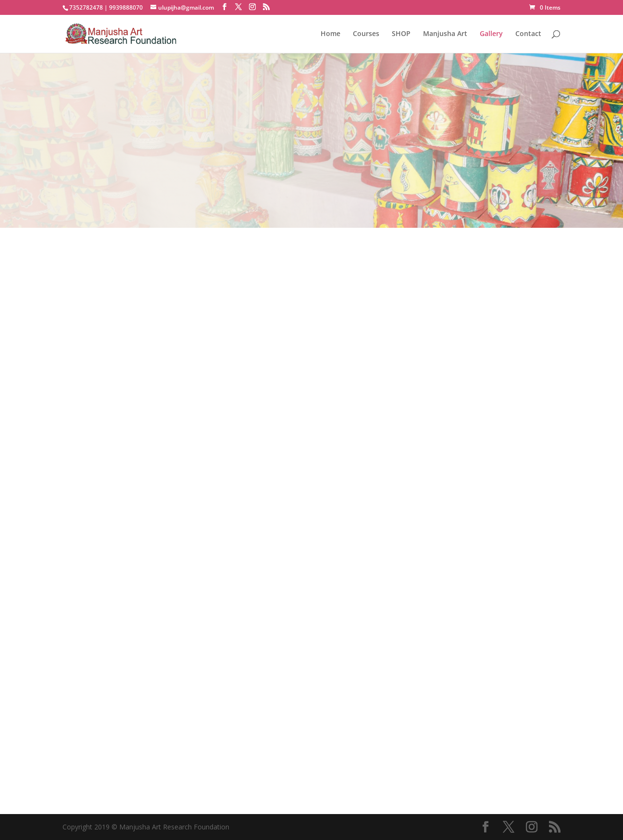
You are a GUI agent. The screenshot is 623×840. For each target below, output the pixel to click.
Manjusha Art (445, 34)
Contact (528, 34)
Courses (366, 34)
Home (330, 34)
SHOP (401, 34)
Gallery (491, 34)
